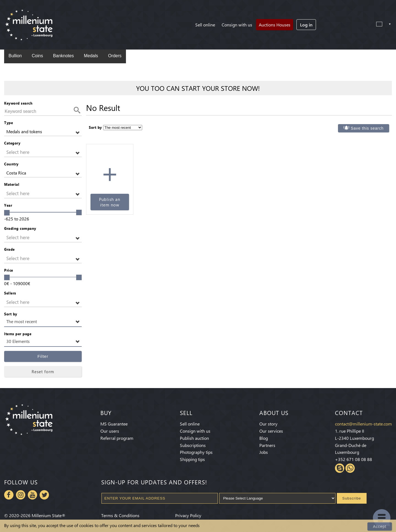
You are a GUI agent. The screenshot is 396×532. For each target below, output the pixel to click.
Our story (268, 424)
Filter (43, 356)
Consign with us (237, 25)
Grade (9, 249)
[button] (43, 132)
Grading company (20, 228)
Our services (271, 431)
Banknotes (64, 56)
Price (9, 270)
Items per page (18, 334)
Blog (264, 438)
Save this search (367, 128)
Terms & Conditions (120, 515)
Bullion (15, 56)
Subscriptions (193, 445)
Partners (267, 445)
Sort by (11, 314)
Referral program (117, 438)
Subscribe (352, 498)
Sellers (10, 293)
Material (12, 184)
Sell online (205, 25)
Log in (306, 25)
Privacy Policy (188, 515)
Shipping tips (192, 459)
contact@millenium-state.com (363, 424)
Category (12, 143)
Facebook (9, 495)
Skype (340, 468)
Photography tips (196, 452)
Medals (91, 56)
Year (8, 205)
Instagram (21, 495)
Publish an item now (110, 202)
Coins (37, 56)
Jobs (264, 452)
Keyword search (18, 103)
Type (9, 123)
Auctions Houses (275, 25)
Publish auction (194, 438)
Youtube (32, 495)
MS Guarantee (114, 424)
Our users (110, 431)
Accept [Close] (380, 526)
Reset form (43, 372)
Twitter (44, 495)
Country (11, 164)
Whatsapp (350, 468)
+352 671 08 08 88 (354, 459)
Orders (115, 56)
